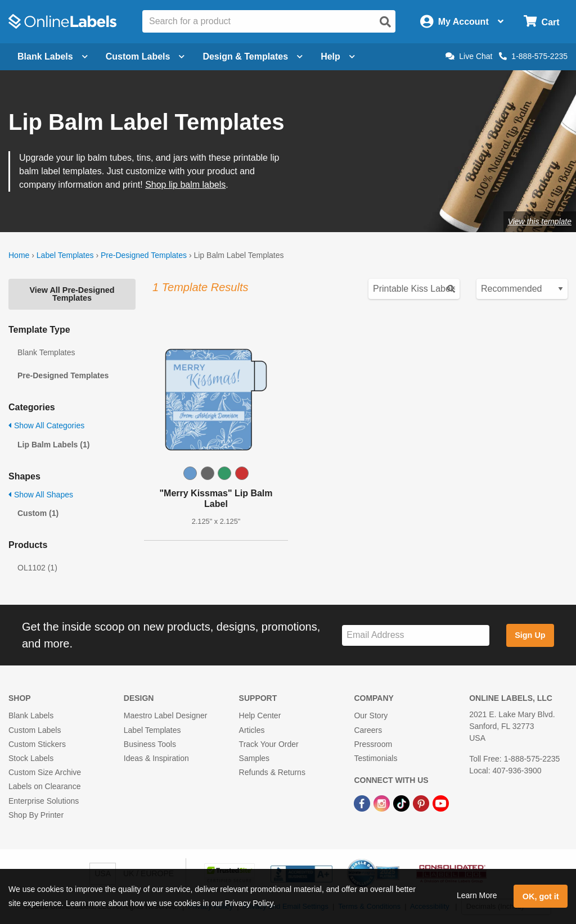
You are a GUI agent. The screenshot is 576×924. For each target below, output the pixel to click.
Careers (368, 730)
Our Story (371, 715)
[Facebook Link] (363, 803)
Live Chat (469, 56)
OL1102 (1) (37, 568)
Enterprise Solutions (44, 801)
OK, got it (541, 896)
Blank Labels (31, 715)
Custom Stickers (37, 744)
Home (19, 255)
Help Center (260, 715)
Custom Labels (35, 730)
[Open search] (385, 22)
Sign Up (530, 635)
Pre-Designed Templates (144, 255)
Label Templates (65, 255)
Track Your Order (269, 744)
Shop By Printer (36, 815)
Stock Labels (31, 758)
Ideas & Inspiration (156, 758)
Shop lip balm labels (185, 185)
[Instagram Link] (383, 803)
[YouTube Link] (441, 803)
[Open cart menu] (541, 22)
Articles (252, 730)
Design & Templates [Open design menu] (253, 56)
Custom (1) (38, 513)
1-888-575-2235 (533, 56)
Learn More (477, 895)
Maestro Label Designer (166, 715)
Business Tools (150, 744)
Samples (254, 758)
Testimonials (375, 758)
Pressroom (373, 744)
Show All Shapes (41, 495)
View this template (540, 221)
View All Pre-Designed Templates (72, 294)
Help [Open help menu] (338, 56)
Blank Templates (46, 352)
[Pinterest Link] (422, 803)
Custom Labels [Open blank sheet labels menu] (145, 56)
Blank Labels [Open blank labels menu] (53, 56)
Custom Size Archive (45, 772)
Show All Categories (46, 425)
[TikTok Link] (402, 803)
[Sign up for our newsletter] (416, 635)
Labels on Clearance (44, 786)
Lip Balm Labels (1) (53, 445)
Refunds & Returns (272, 772)
